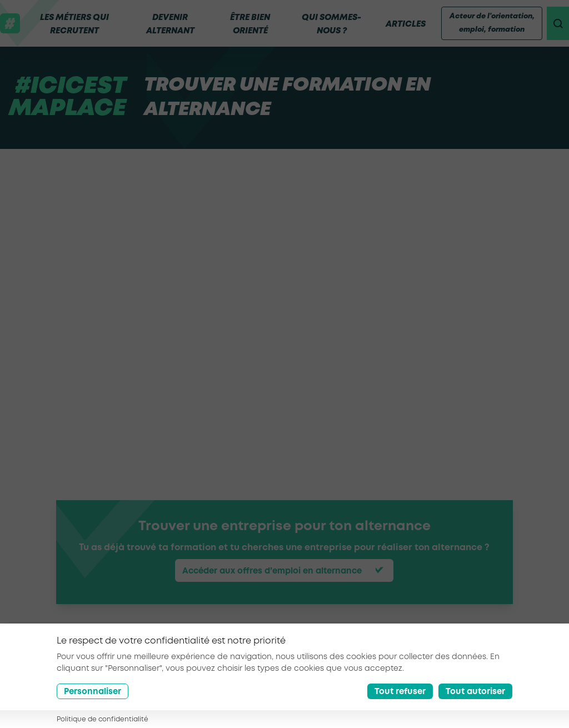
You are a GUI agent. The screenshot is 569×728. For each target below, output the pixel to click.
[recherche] (556, 23)
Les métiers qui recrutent (74, 24)
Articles (401, 24)
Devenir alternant (169, 24)
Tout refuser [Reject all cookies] (400, 692)
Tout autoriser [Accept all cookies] (475, 692)
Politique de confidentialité (103, 719)
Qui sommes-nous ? (328, 24)
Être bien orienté (247, 24)
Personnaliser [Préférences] (93, 692)
